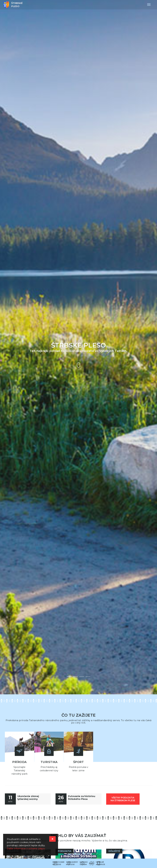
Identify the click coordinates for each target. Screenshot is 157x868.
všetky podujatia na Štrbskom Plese (123, 798)
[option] (78, 347)
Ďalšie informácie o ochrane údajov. (26, 849)
